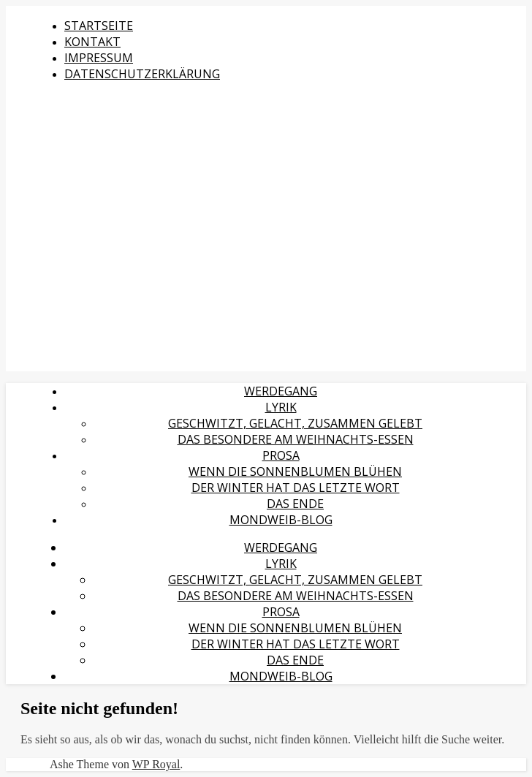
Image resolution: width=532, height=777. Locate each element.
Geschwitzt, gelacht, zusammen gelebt (295, 423)
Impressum (99, 58)
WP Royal (156, 764)
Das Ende (295, 504)
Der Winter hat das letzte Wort (296, 488)
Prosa (281, 455)
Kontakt (92, 42)
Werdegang (281, 391)
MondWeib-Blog (281, 520)
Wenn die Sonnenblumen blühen (295, 471)
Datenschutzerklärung (142, 74)
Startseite (99, 26)
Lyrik (281, 407)
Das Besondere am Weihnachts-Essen (296, 439)
